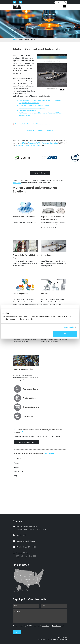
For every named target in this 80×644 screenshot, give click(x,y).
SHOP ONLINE (40, 173)
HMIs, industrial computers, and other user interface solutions (40, 100)
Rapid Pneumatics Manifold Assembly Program (52, 218)
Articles (16, 467)
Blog (15, 476)
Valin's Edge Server (21, 293)
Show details (69, 327)
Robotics (45, 293)
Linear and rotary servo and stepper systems (34, 105)
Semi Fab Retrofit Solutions (24, 216)
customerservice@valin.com (26, 541)
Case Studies (18, 459)
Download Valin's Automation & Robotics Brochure (32, 124)
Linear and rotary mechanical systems (32, 108)
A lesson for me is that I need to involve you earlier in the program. (38, 431)
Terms (59, 637)
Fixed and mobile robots (27, 110)
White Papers (18, 471)
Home (15, 40)
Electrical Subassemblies (23, 369)
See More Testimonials (27, 442)
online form (17, 183)
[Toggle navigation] (64, 7)
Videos (16, 463)
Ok (65, 334)
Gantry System (47, 255)
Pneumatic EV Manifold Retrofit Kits (26, 256)
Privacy (65, 637)
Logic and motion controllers (29, 103)
